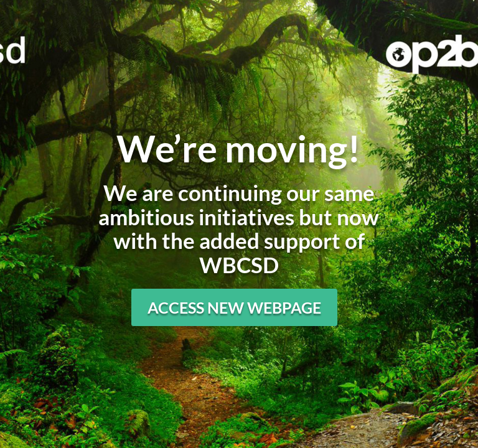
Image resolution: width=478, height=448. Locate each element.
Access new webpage (234, 307)
